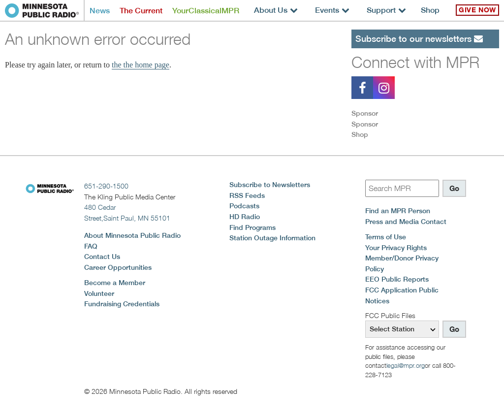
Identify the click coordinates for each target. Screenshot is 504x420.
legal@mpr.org (406, 365)
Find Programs (252, 227)
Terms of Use (386, 237)
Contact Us (102, 257)
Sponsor (365, 113)
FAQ (91, 246)
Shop (430, 10)
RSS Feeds (247, 195)
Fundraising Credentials (122, 304)
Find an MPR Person (398, 211)
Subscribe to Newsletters (270, 185)
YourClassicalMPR (206, 11)
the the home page (141, 65)
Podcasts (244, 206)
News (100, 11)
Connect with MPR (415, 62)
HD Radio (245, 217)
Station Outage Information (272, 238)
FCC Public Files (390, 315)
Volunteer (99, 293)
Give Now (477, 10)
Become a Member (115, 283)
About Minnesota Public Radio (132, 235)
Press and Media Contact (406, 222)
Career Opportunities (118, 267)
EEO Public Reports (397, 279)
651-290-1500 (106, 186)
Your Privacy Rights (396, 248)
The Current (141, 11)
